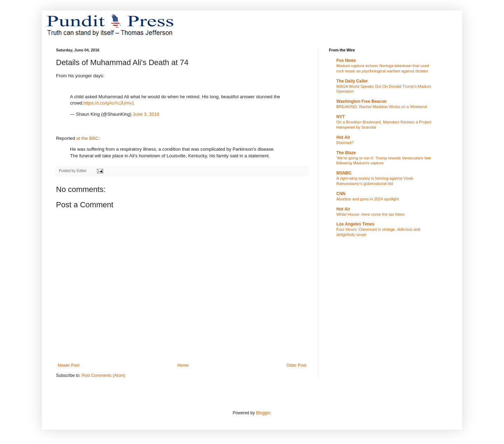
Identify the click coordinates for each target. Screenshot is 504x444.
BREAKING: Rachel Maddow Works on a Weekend (382, 107)
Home (183, 365)
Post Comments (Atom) (103, 375)
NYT (341, 117)
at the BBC (87, 138)
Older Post (296, 365)
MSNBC (344, 173)
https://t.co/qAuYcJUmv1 (109, 103)
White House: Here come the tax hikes (370, 214)
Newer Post (69, 365)
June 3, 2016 (146, 114)
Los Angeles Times (355, 224)
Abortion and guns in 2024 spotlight (368, 199)
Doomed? (345, 143)
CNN (341, 194)
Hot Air (343, 137)
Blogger (263, 413)
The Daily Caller (352, 81)
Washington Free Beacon (362, 101)
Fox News (346, 60)
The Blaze (346, 153)
